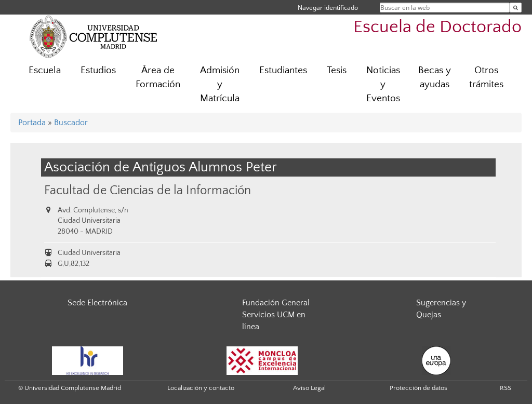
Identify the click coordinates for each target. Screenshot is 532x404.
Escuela (45, 70)
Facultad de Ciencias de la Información (148, 190)
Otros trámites (486, 77)
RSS (506, 388)
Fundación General (276, 303)
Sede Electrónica (97, 303)
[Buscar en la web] (516, 8)
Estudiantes (283, 70)
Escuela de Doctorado (437, 27)
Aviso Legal (309, 388)
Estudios (98, 70)
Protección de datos (418, 388)
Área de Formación (158, 77)
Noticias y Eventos (383, 84)
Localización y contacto (201, 388)
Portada (32, 123)
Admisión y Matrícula (220, 84)
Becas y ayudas (435, 77)
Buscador (71, 123)
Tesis (337, 70)
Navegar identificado (328, 8)
